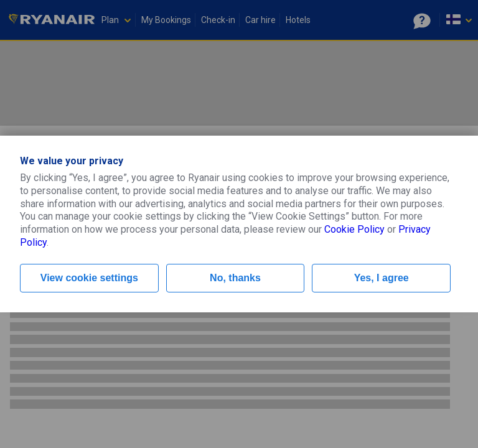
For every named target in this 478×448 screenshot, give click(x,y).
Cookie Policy (354, 229)
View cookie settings (89, 278)
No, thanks (235, 278)
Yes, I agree (382, 278)
